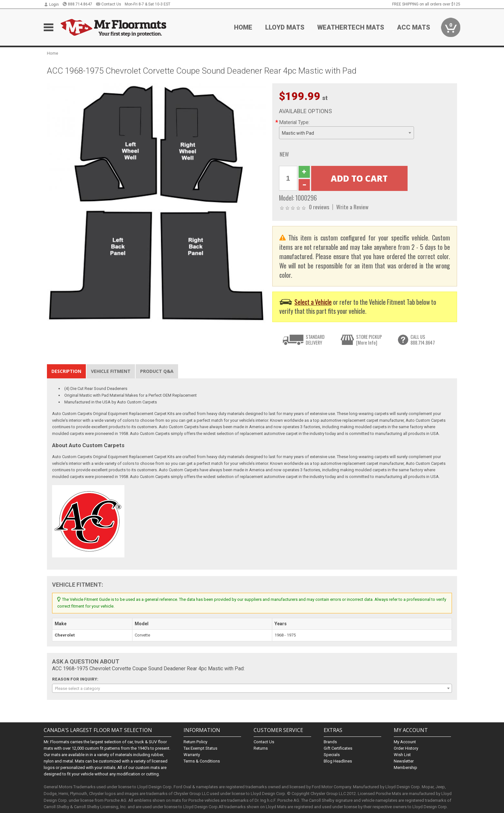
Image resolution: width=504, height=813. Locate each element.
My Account (405, 742)
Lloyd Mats (285, 27)
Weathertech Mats (351, 27)
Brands (330, 742)
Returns (261, 748)
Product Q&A (157, 371)
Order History (406, 748)
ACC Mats (414, 27)
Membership (405, 768)
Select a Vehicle (313, 302)
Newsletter (404, 761)
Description (66, 371)
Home (243, 27)
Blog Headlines (338, 761)
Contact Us (108, 4)
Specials (332, 755)
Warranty (192, 755)
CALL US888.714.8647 (423, 340)
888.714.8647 (77, 4)
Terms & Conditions (202, 761)
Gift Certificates (338, 748)
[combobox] (346, 133)
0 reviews (319, 207)
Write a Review (352, 207)
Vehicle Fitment (111, 371)
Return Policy (195, 742)
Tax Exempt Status (200, 748)
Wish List (402, 755)
